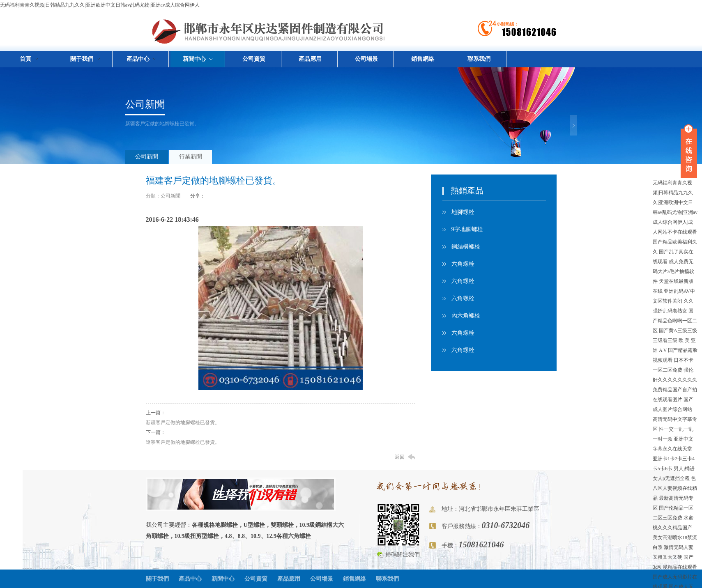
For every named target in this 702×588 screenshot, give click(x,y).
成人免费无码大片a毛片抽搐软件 (673, 271)
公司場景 (366, 59)
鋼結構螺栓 (466, 247)
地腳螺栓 (463, 212)
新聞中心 (223, 579)
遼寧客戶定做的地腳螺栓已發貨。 (183, 442)
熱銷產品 (467, 191)
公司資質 (254, 59)
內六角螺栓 (466, 316)
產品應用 (310, 59)
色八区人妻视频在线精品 (675, 488)
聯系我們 (479, 59)
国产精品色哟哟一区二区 (675, 321)
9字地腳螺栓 (467, 229)
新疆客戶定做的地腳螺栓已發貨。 (183, 423)
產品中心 (190, 579)
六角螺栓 (463, 264)
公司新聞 (145, 104)
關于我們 (157, 579)
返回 (400, 457)
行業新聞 (191, 157)
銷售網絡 (423, 59)
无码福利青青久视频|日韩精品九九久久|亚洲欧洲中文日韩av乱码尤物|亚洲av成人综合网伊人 (100, 5)
